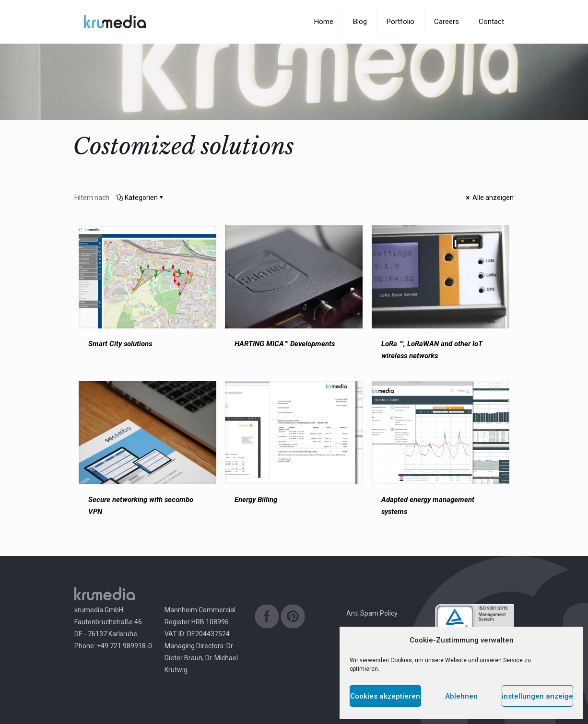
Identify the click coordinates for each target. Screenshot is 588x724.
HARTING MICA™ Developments (285, 344)
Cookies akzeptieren (385, 696)
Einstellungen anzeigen (537, 696)
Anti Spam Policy (372, 613)
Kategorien (141, 198)
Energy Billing (256, 500)
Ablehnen (461, 696)
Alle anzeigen (489, 198)
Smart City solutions (120, 344)
